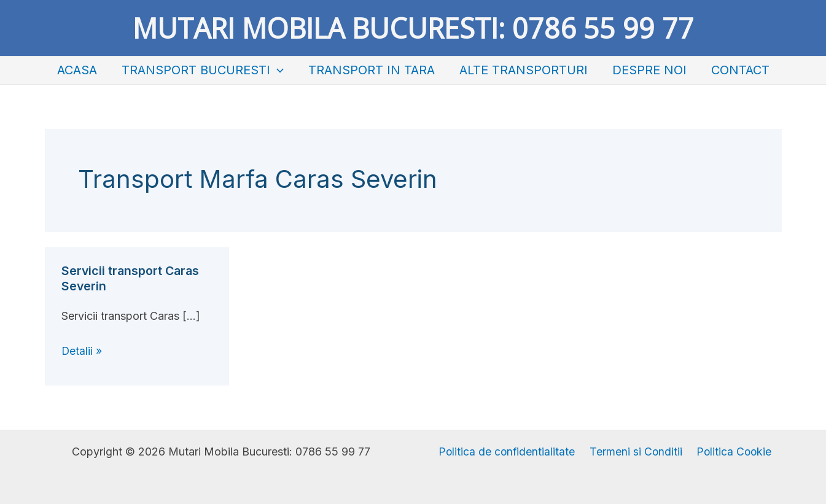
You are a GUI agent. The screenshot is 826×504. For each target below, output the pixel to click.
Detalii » (82, 351)
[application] (277, 70)
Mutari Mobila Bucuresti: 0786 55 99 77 (413, 28)
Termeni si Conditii (636, 452)
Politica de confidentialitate (509, 452)
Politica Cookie (732, 452)
